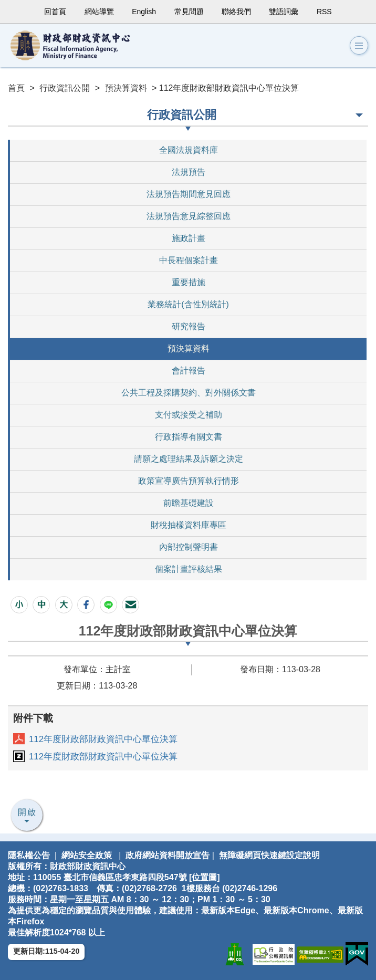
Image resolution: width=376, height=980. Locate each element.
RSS (324, 12)
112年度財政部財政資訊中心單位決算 (103, 739)
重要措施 (189, 282)
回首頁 (55, 12)
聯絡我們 (236, 12)
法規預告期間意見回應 (189, 194)
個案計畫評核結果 (189, 569)
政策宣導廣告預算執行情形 (189, 481)
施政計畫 (189, 238)
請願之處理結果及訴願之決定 (189, 459)
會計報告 (189, 371)
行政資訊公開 (65, 88)
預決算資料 (126, 88)
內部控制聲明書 (189, 547)
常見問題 (189, 12)
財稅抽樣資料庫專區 (189, 525)
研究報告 (189, 326)
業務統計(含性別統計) (188, 304)
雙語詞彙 (284, 12)
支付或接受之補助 (189, 415)
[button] (359, 46)
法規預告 (189, 172)
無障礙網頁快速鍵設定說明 (269, 855)
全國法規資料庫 (189, 150)
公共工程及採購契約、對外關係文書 (189, 393)
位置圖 (204, 877)
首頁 (16, 88)
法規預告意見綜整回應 (189, 216)
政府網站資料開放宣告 (168, 855)
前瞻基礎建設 (189, 503)
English (144, 12)
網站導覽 (99, 12)
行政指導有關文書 (189, 437)
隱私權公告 (29, 855)
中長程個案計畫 (189, 260)
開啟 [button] (27, 812)
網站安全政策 (87, 855)
